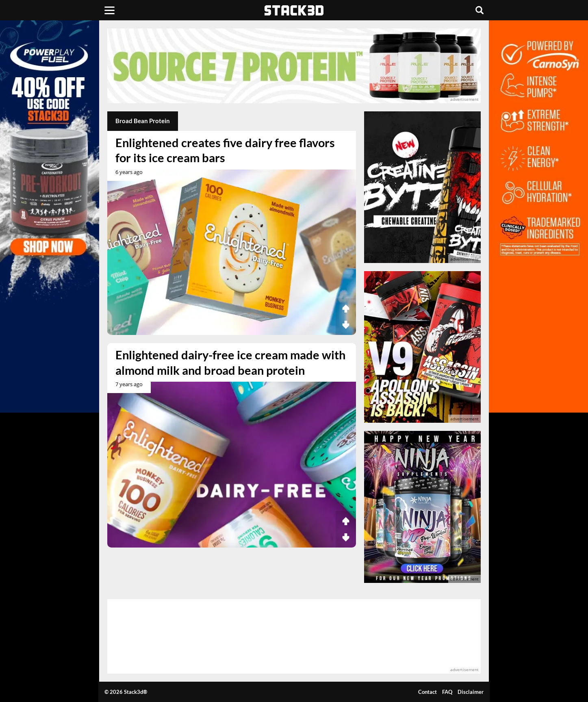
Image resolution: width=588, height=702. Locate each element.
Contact (427, 692)
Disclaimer (471, 692)
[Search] (480, 10)
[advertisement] (294, 66)
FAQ (447, 692)
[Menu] (110, 10)
